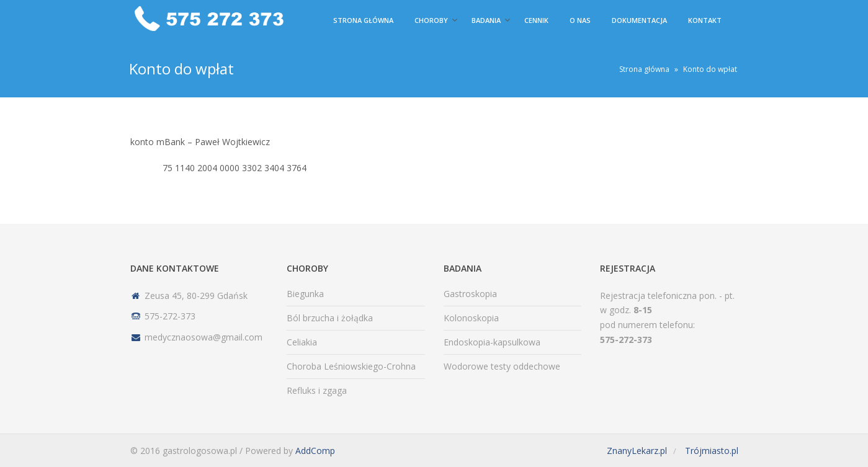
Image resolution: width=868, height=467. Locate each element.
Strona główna (363, 20)
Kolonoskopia (471, 318)
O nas (580, 20)
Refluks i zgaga (317, 390)
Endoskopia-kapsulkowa (492, 342)
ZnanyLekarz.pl (637, 451)
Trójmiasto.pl (712, 451)
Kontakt (705, 20)
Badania (486, 20)
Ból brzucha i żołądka (330, 318)
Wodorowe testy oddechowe (502, 366)
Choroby (431, 20)
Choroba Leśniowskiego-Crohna (351, 366)
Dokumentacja (639, 20)
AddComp (315, 451)
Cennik (536, 20)
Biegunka (305, 294)
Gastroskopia (470, 294)
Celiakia (302, 342)
